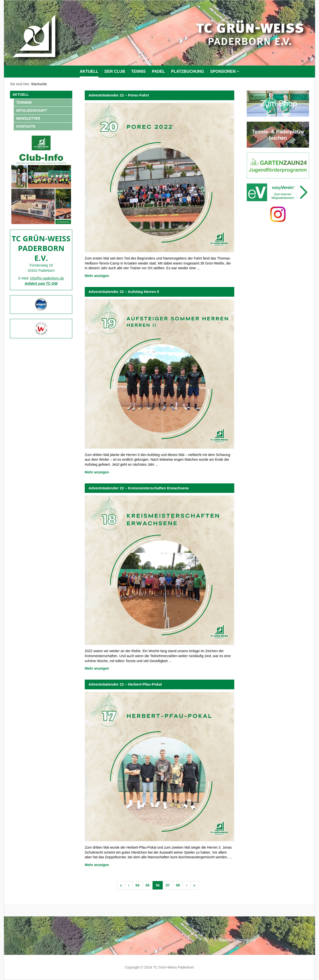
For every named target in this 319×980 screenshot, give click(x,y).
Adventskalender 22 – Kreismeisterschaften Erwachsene (139, 488)
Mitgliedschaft (32, 110)
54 (138, 885)
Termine (24, 102)
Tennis (138, 71)
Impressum (124, 939)
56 (158, 885)
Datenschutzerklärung (238, 939)
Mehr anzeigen (97, 276)
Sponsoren (223, 71)
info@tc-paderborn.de (47, 278)
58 (178, 885)
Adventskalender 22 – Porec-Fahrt (119, 95)
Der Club (115, 71)
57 (168, 885)
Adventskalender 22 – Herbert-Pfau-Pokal (125, 684)
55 (148, 885)
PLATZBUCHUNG (187, 71)
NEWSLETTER (28, 118)
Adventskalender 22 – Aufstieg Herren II (124, 292)
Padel (158, 71)
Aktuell (89, 71)
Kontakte (26, 126)
